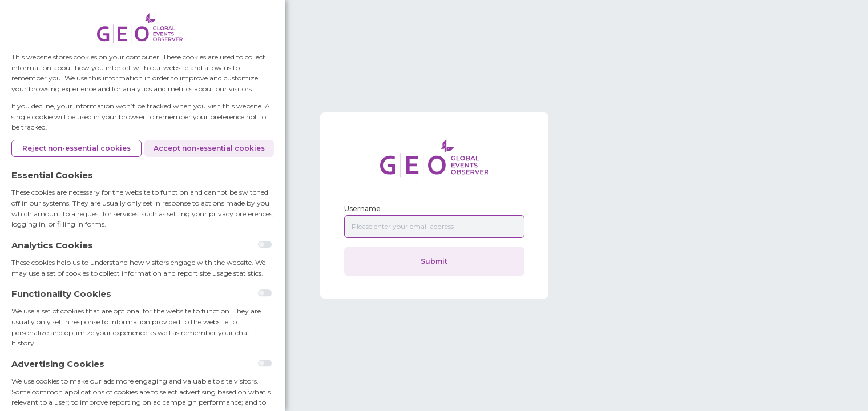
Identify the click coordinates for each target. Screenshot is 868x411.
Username (362, 209)
